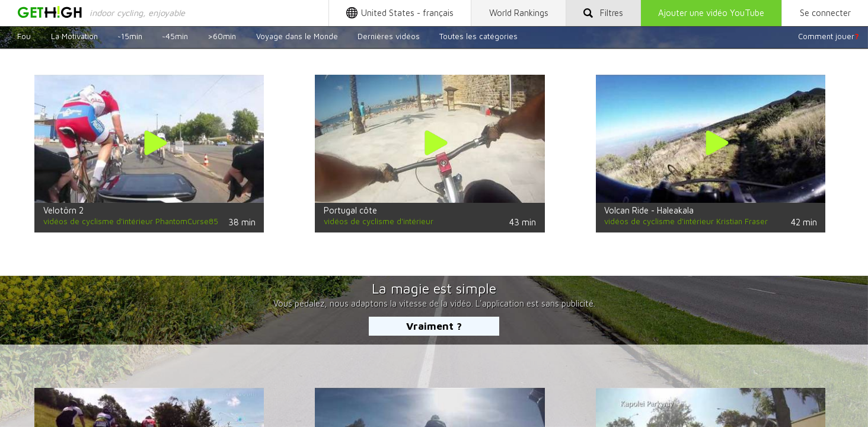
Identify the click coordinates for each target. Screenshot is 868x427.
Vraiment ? (434, 326)
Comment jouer (829, 36)
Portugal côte (350, 210)
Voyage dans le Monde (297, 36)
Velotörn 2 (63, 210)
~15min (130, 36)
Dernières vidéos (389, 36)
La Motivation (74, 36)
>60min (222, 36)
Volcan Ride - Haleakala (649, 210)
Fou (24, 36)
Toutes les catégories (478, 36)
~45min (175, 36)
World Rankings (519, 13)
